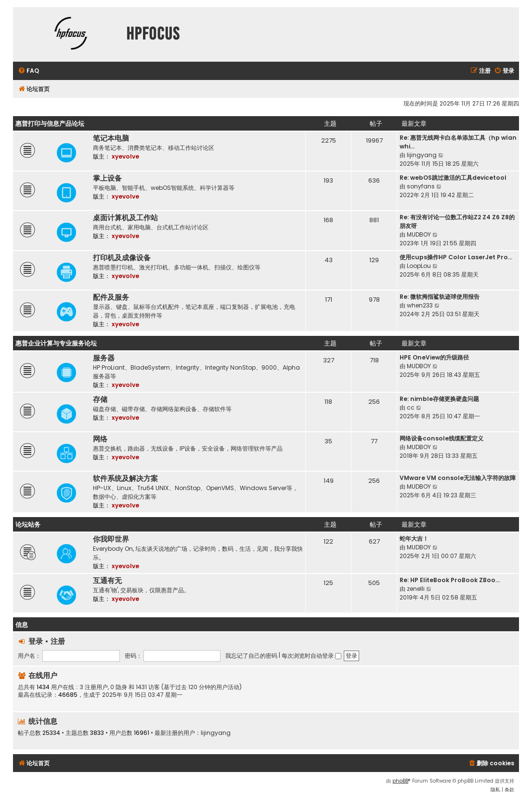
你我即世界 (111, 539)
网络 (100, 439)
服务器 (104, 358)
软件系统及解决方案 (125, 479)
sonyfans (421, 186)
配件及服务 (111, 297)
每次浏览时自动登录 (311, 656)
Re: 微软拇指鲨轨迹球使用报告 (440, 297)
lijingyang (422, 155)
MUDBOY (419, 234)
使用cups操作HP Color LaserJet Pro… (456, 257)
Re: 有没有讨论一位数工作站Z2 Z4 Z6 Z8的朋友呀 (457, 221)
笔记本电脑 (111, 138)
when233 (420, 305)
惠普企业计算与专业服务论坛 (56, 343)
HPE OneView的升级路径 (434, 357)
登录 (36, 641)
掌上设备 (107, 178)
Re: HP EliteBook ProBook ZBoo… (450, 580)
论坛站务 (28, 525)
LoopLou (419, 266)
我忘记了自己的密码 (251, 656)
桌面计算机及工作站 (125, 218)
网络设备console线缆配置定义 (441, 438)
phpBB (400, 781)
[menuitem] (28, 71)
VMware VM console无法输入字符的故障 (458, 478)
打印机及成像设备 (122, 258)
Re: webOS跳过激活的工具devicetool (453, 178)
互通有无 (107, 581)
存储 (100, 399)
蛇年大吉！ (414, 539)
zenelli (416, 589)
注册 (58, 641)
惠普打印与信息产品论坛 (50, 124)
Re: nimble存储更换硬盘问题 (439, 399)
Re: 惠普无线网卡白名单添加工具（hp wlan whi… (458, 142)
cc (411, 407)
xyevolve (125, 156)
